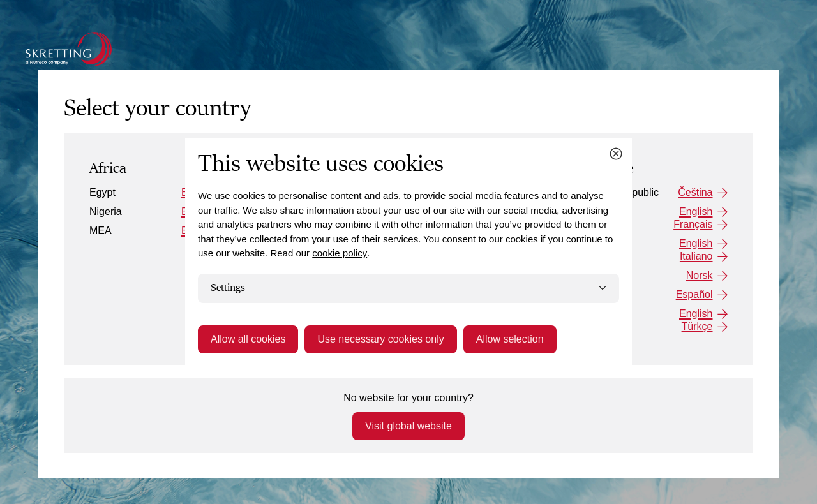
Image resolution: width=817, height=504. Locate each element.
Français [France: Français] (693, 224)
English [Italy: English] (696, 243)
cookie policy (340, 253)
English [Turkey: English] (696, 314)
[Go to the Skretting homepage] (69, 49)
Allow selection (510, 339)
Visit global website (408, 426)
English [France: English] (696, 211)
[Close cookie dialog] (616, 154)
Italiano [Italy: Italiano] (696, 256)
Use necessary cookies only (380, 339)
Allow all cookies (248, 339)
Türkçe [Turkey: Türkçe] (697, 326)
